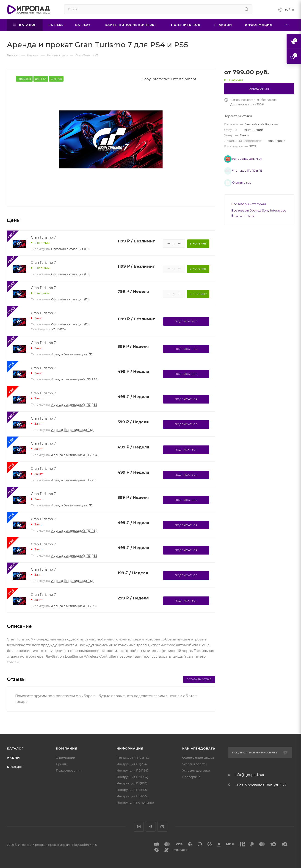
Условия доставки (196, 770)
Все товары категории (249, 199)
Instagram (139, 827)
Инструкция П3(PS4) (132, 777)
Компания (67, 748)
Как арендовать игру (243, 159)
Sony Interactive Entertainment (169, 79)
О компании (66, 758)
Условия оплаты (195, 764)
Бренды (15, 767)
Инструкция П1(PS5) (132, 783)
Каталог (15, 748)
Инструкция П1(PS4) (132, 764)
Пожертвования (69, 770)
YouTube (162, 827)
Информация (130, 748)
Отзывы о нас (234, 179)
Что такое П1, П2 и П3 (240, 169)
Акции (13, 758)
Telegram (150, 827)
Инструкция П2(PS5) (132, 790)
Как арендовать (199, 748)
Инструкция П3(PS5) (132, 796)
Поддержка (191, 777)
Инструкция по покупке (135, 802)
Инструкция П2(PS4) (132, 770)
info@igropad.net (249, 775)
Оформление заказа (198, 758)
